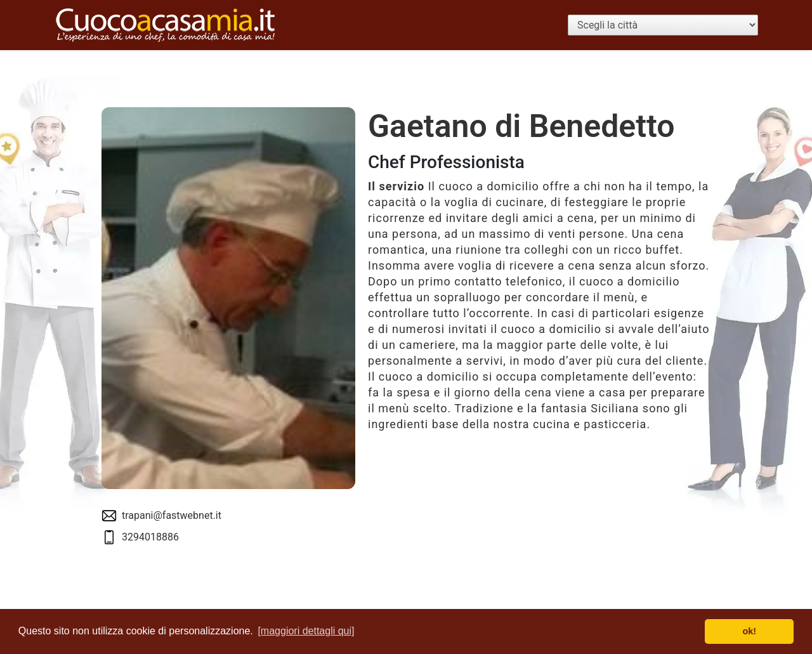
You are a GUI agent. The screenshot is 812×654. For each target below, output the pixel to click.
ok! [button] (749, 631)
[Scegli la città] (663, 25)
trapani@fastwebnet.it (172, 515)
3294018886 (150, 537)
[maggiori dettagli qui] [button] (306, 631)
